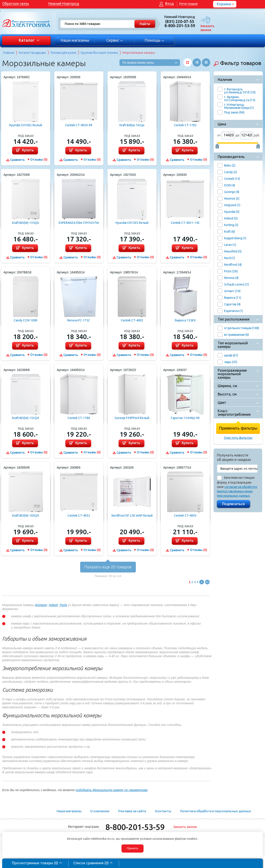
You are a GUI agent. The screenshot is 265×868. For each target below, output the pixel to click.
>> (207, 582)
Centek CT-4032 (79, 516)
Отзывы (39, 160)
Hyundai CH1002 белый (26, 125)
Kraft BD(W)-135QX (26, 223)
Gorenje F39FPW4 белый (132, 418)
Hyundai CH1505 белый (132, 223)
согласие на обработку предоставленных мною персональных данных (237, 491)
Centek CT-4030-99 (79, 125)
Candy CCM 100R (26, 320)
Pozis (63, 605)
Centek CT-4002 (132, 320)
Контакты (163, 811)
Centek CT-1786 (79, 418)
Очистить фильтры (238, 438)
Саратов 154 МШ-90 (185, 418)
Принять (132, 848)
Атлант (41, 605)
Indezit (53, 605)
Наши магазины (75, 40)
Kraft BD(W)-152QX (26, 418)
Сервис (115, 40)
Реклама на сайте (132, 811)
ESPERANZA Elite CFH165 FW (79, 223)
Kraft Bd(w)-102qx (132, 125)
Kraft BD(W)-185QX (26, 516)
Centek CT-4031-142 (185, 223)
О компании (100, 811)
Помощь (154, 40)
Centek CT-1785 (185, 125)
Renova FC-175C (79, 320)
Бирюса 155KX (185, 320)
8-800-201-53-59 (135, 827)
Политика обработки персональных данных (216, 811)
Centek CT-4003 (185, 516)
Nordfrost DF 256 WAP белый (132, 516)
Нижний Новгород (64, 4)
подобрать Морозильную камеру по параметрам (112, 790)
